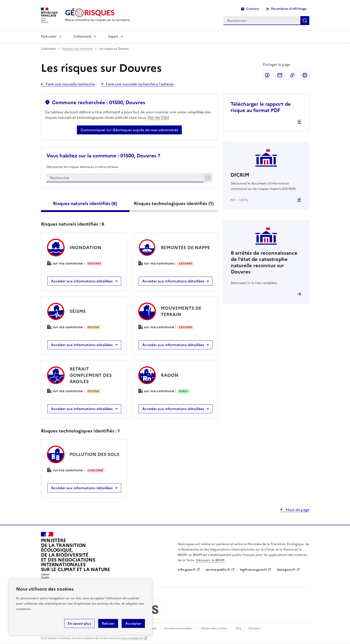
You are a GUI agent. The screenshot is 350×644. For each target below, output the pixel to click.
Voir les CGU (158, 117)
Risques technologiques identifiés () (174, 203)
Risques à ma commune (77, 49)
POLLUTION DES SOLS (94, 454)
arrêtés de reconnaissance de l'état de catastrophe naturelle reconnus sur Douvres (264, 262)
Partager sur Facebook (267, 75)
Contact (253, 9)
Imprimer (305, 75)
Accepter (133, 623)
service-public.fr (218, 570)
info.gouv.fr (187, 570)
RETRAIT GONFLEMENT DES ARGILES (91, 375)
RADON (170, 375)
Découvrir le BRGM (210, 560)
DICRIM (240, 175)
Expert (113, 37)
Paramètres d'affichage (289, 9)
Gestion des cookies (214, 628)
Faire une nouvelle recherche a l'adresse (140, 84)
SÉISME (78, 311)
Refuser (108, 623)
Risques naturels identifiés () (85, 203)
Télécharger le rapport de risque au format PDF (261, 107)
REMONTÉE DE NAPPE (185, 248)
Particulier (49, 37)
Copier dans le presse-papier (292, 75)
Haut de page (297, 510)
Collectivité (82, 37)
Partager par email (280, 75)
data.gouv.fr (286, 570)
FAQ (238, 628)
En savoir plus (79, 623)
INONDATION (85, 248)
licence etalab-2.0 (132, 638)
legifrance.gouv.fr (253, 570)
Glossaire (254, 628)
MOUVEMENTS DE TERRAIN (181, 311)
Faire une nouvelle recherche (70, 84)
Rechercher (209, 179)
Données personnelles (178, 628)
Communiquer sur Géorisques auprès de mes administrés (129, 130)
